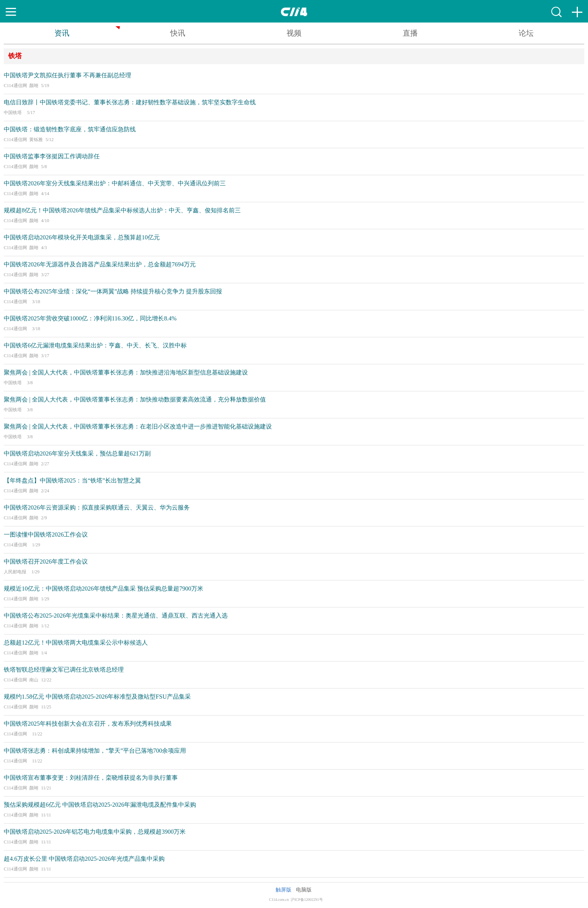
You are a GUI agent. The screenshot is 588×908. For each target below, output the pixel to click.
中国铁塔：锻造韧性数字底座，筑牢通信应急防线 (70, 129)
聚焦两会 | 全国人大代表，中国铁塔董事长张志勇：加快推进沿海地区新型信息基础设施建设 (126, 372)
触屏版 (283, 890)
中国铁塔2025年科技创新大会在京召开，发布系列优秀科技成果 (88, 724)
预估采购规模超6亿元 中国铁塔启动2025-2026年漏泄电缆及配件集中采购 (100, 805)
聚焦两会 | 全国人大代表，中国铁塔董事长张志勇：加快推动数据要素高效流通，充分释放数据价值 (135, 399)
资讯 (62, 33)
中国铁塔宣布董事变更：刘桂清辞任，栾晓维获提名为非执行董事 (91, 778)
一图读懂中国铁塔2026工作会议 (46, 534)
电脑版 (304, 890)
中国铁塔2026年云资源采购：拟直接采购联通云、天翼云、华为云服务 (97, 507)
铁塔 (15, 56)
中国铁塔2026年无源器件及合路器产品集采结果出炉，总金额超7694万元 (100, 264)
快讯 (178, 33)
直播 (410, 33)
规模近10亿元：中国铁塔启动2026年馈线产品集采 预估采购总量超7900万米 (103, 589)
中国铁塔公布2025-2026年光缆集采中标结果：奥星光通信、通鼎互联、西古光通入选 (116, 616)
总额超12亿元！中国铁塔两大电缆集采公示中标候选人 (76, 643)
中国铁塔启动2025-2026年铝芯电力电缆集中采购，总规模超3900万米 (95, 832)
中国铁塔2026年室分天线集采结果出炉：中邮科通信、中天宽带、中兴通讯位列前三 (115, 183)
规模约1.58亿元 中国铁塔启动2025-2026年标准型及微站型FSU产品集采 (97, 697)
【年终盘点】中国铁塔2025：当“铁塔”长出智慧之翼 (72, 480)
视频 (294, 33)
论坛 (526, 33)
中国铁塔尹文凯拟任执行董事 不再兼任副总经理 (67, 75)
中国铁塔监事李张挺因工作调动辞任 (52, 156)
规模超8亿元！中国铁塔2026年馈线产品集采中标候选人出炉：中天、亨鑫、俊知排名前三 (122, 210)
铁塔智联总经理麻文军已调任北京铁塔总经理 (64, 670)
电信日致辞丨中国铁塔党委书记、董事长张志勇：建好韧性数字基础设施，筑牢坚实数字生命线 (130, 102)
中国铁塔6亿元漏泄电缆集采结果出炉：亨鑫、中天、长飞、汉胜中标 (95, 345)
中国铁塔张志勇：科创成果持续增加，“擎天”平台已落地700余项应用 (95, 751)
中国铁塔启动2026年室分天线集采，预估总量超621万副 (77, 453)
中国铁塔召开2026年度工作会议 (46, 561)
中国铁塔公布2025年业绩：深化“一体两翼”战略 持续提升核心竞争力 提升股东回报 (113, 291)
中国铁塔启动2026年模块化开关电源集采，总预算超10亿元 (82, 237)
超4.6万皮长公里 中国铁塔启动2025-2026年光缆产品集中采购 (84, 859)
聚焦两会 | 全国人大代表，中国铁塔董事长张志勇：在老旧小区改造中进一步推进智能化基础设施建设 (138, 426)
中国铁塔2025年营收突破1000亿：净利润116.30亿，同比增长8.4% (90, 318)
